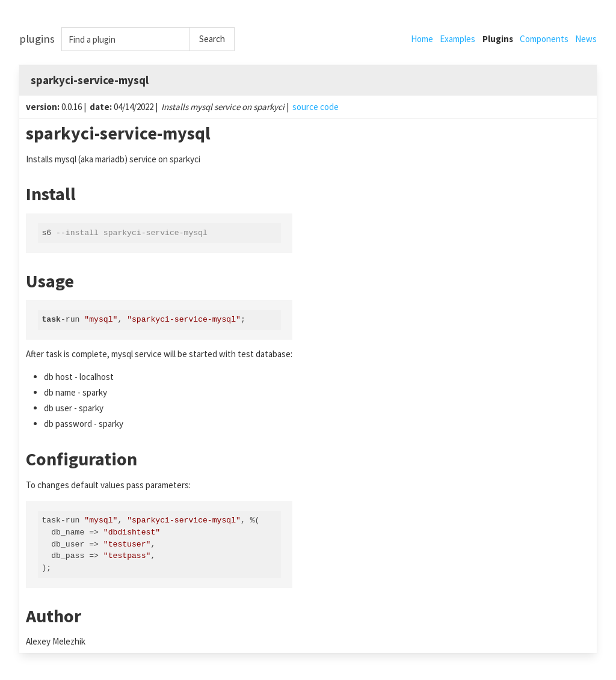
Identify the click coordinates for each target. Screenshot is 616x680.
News (586, 39)
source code (316, 107)
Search (212, 39)
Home (422, 39)
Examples (457, 39)
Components (544, 39)
